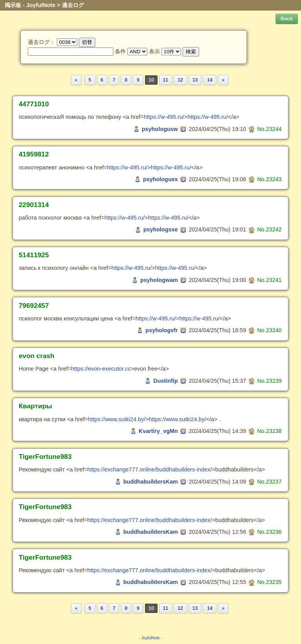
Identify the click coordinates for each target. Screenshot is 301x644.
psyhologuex (160, 179)
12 (180, 80)
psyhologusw (160, 129)
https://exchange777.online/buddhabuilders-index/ (150, 469)
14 (210, 80)
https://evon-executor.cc (101, 369)
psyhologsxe (161, 229)
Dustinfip (165, 381)
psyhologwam (159, 280)
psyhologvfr (161, 330)
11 (166, 80)
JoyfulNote (150, 638)
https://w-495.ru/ (164, 117)
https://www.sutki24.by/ (117, 419)
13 (195, 80)
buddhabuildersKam (151, 482)
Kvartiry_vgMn (158, 431)
